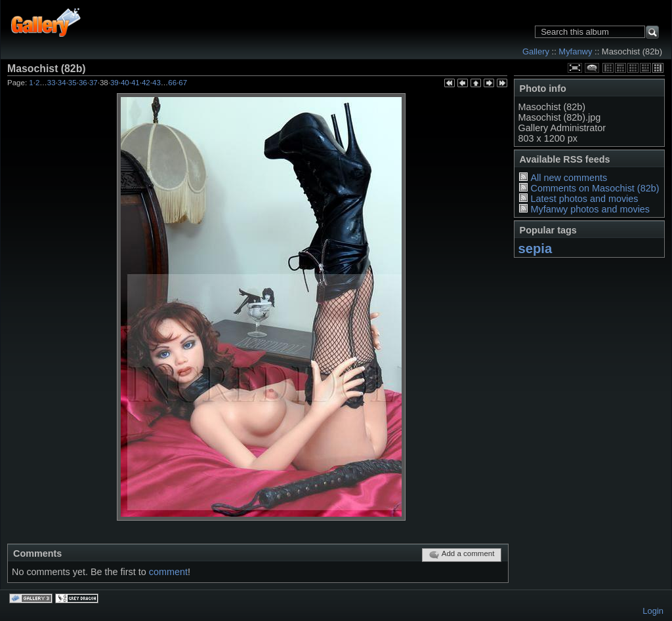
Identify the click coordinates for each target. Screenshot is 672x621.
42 (146, 83)
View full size (575, 68)
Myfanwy (575, 51)
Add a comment (462, 555)
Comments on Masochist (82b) (595, 188)
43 (157, 83)
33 (52, 83)
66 (172, 83)
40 (125, 83)
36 (83, 83)
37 (94, 83)
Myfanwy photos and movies (590, 209)
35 (73, 83)
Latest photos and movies (584, 199)
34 (62, 83)
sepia (535, 249)
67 (183, 83)
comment (168, 572)
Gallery (536, 51)
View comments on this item (592, 68)
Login (653, 611)
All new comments (569, 178)
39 (115, 83)
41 (136, 83)
